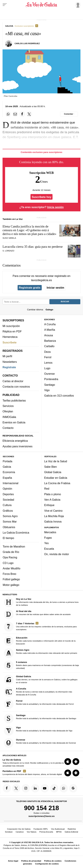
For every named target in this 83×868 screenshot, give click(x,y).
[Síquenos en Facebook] (7, 788)
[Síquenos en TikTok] (54, 788)
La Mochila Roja (54, 516)
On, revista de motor (57, 554)
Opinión (7, 489)
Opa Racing (10, 557)
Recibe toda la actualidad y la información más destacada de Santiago (40, 719)
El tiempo (8, 538)
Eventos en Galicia (14, 422)
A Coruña (50, 324)
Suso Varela (9, 238)
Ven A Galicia (52, 500)
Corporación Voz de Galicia (19, 829)
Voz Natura (32, 832)
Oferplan (8, 411)
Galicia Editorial (71, 832)
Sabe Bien (51, 467)
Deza (47, 352)
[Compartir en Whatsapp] (8, 114)
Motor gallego (11, 585)
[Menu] (5, 5)
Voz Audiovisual (58, 829)
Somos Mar (10, 522)
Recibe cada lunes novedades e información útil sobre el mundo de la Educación (40, 641)
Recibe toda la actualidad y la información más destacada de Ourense (40, 743)
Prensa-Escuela (46, 832)
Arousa (49, 335)
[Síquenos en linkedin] (35, 788)
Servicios (8, 406)
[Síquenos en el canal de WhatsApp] (64, 788)
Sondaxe (9, 832)
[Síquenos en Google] (73, 788)
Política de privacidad (31, 861)
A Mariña (50, 330)
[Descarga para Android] (76, 762)
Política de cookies (53, 861)
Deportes (8, 494)
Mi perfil (7, 356)
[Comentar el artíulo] (69, 114)
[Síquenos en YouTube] (45, 788)
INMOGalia (9, 417)
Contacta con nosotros (16, 387)
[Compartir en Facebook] (22, 114)
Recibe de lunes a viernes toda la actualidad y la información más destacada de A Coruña (38, 692)
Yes (46, 543)
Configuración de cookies (47, 864)
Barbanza (50, 341)
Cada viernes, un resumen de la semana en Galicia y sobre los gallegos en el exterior (41, 680)
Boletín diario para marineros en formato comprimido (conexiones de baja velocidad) (41, 665)
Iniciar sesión (55, 288)
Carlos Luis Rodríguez (27, 43)
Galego (49, 310)
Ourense (49, 374)
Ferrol (48, 357)
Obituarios (9, 527)
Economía (9, 472)
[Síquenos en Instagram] (26, 788)
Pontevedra (51, 379)
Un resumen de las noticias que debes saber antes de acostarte (37, 614)
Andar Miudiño (12, 568)
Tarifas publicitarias (14, 400)
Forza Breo (9, 574)
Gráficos (8, 511)
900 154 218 (41, 808)
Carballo (49, 346)
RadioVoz (72, 829)
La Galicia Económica (16, 533)
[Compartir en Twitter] (29, 114)
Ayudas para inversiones (17, 446)
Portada (8, 461)
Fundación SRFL (41, 829)
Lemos (48, 363)
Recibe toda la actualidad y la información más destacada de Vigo (38, 731)
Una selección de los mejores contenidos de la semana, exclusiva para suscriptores (40, 627)
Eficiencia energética (15, 441)
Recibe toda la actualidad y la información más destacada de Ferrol (39, 704)
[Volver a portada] (42, 5)
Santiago (50, 385)
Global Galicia (53, 472)
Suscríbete (10, 342)
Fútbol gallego (11, 579)
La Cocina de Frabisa (57, 483)
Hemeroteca (10, 337)
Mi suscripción (11, 326)
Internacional (11, 483)
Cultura (7, 505)
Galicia (7, 467)
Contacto (8, 428)
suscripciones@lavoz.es (41, 816)
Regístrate (9, 367)
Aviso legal (13, 861)
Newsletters (10, 362)
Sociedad (8, 500)
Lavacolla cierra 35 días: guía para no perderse (33, 247)
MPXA (59, 832)
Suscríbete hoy (41, 197)
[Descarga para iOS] (68, 762)
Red (47, 489)
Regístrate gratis (30, 288)
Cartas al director (13, 381)
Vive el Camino (53, 511)
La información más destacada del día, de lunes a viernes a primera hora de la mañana (41, 602)
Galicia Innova (53, 522)
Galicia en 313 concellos (59, 396)
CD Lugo (8, 563)
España (7, 478)
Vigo (47, 390)
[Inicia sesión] (77, 5)
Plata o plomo (53, 494)
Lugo (47, 368)
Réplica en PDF (12, 331)
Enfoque (49, 505)
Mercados (50, 532)
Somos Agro (10, 516)
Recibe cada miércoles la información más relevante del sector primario (41, 653)
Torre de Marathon (14, 546)
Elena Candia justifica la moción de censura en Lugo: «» (29, 230)
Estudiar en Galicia (56, 478)
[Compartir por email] (15, 114)
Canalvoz (20, 832)
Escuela (49, 549)
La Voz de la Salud (56, 461)
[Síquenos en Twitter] (16, 788)
